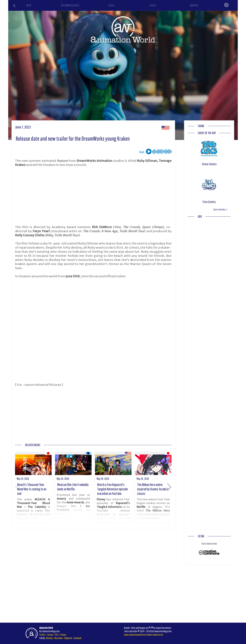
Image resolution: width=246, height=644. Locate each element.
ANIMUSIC (194, 5)
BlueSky (49, 638)
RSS (57, 635)
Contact (50, 635)
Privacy (63, 635)
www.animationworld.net (135, 635)
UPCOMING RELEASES (70, 5)
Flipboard (68, 638)
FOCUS (111, 5)
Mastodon (59, 638)
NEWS (29, 5)
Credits (42, 635)
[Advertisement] (93, 196)
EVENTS (153, 5)
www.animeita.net (155, 635)
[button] (169, 487)
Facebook (77, 638)
